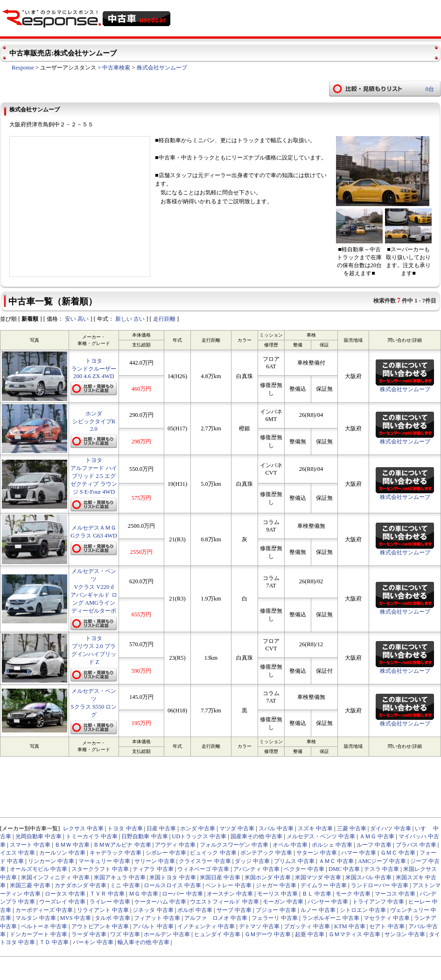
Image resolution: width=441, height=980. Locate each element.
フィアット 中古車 (157, 918)
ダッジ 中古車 (252, 861)
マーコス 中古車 (395, 894)
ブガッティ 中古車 (307, 926)
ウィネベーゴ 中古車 (203, 869)
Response (23, 68)
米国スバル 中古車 (368, 877)
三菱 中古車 (352, 828)
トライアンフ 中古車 (378, 902)
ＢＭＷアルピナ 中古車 (122, 845)
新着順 (30, 319)
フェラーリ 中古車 (275, 918)
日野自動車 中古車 (144, 836)
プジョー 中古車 (276, 910)
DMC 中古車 (344, 869)
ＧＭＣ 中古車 (398, 853)
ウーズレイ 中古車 (62, 902)
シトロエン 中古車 (363, 910)
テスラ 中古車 (381, 869)
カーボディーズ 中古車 (44, 910)
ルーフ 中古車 (374, 845)
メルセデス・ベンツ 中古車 (321, 836)
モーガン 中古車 (283, 902)
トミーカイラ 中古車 (92, 836)
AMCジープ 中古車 (382, 861)
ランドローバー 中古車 (380, 885)
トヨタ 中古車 (125, 828)
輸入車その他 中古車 (143, 942)
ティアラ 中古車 (153, 869)
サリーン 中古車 (155, 861)
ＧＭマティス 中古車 (354, 934)
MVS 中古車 (76, 918)
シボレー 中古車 (166, 853)
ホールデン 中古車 (167, 934)
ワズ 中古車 (125, 934)
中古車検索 (116, 68)
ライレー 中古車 (110, 902)
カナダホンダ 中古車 (80, 885)
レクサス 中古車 (83, 828)
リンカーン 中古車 (51, 861)
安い (70, 319)
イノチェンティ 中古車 (206, 926)
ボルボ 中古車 (195, 910)
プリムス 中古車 (294, 861)
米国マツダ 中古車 (318, 877)
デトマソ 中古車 (259, 926)
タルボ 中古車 (112, 918)
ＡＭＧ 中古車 (377, 836)
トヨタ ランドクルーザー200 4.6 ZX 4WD (94, 369)
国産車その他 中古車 (256, 836)
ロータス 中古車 (65, 894)
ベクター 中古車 (304, 869)
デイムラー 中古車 (324, 885)
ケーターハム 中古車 (160, 902)
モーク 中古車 (353, 894)
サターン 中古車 (317, 853)
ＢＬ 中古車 (317, 894)
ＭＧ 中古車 (143, 894)
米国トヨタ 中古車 (172, 877)
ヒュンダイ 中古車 (217, 934)
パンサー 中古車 (328, 902)
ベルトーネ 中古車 (44, 926)
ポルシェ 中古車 (332, 845)
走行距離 (164, 319)
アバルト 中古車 (153, 926)
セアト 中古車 (387, 926)
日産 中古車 (161, 828)
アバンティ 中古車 (256, 869)
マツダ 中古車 (237, 828)
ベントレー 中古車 (228, 885)
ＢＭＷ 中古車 (72, 845)
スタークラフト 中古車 (100, 869)
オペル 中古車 (290, 845)
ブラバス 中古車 (416, 845)
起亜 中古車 (310, 934)
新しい (124, 319)
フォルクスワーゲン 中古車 (234, 845)
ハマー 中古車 (359, 853)
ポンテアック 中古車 (266, 853)
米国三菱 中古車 (30, 885)
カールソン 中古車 (62, 853)
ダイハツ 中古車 (390, 828)
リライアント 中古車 (103, 910)
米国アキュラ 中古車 (120, 877)
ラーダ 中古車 (89, 934)
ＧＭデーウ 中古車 (268, 934)
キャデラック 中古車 (115, 853)
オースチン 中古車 (230, 894)
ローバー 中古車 (182, 894)
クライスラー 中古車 (205, 861)
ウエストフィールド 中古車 (224, 902)
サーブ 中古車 (234, 910)
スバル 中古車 (276, 828)
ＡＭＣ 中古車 (336, 861)
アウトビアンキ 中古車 (100, 926)
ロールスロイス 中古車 (172, 885)
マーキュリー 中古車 (104, 861)
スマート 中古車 (30, 845)
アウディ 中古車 (175, 845)
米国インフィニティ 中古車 (55, 877)
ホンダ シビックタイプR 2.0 (94, 421)
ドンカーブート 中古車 (38, 934)
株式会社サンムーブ (162, 68)
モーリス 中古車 (277, 894)
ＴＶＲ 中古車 (107, 894)
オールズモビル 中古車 (38, 869)
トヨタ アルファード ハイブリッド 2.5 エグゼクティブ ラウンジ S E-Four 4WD (94, 476)
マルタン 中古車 (36, 918)
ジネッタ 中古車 (153, 910)
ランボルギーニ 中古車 (331, 918)
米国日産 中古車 (220, 877)
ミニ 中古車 (125, 885)
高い (83, 319)
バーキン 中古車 (93, 942)
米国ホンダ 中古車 (268, 877)
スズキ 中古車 (315, 828)
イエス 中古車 (17, 853)
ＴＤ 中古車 (54, 942)
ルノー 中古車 (318, 910)
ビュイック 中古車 (213, 853)
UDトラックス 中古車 (199, 836)
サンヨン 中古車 (405, 934)
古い (139, 319)
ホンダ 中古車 (198, 828)
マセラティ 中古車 (387, 918)
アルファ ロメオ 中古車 (216, 918)
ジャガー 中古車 (276, 885)
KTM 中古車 (350, 926)
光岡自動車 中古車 (38, 836)
